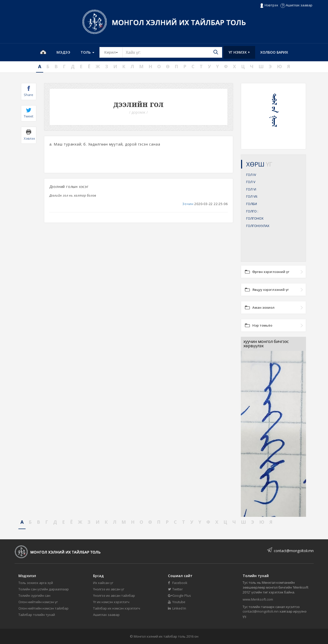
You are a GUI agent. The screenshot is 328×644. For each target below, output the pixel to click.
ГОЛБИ (252, 204)
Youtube (177, 602)
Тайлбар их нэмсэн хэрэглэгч (117, 608)
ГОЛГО (252, 211)
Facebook (178, 583)
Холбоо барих (274, 52)
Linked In (177, 608)
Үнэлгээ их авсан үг (109, 589)
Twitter (175, 589)
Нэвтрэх (269, 5)
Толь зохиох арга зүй (36, 583)
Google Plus (179, 595)
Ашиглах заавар (296, 5)
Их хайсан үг (103, 583)
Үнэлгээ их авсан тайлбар (114, 595)
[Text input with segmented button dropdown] (172, 52)
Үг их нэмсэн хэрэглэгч (111, 602)
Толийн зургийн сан (34, 595)
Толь (87, 52)
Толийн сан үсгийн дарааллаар (44, 589)
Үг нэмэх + (239, 52)
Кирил (114, 52)
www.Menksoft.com (258, 599)
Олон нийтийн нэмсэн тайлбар (43, 608)
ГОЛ (251, 175)
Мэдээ (63, 52)
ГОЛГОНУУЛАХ (258, 226)
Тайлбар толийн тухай (37, 615)
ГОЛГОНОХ (255, 218)
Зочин (188, 204)
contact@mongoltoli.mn (294, 551)
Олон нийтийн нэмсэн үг (38, 602)
